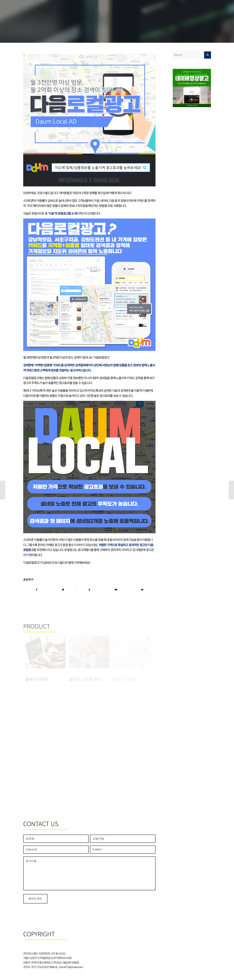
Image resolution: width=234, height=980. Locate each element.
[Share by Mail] (142, 590)
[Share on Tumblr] (89, 590)
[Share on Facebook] (37, 590)
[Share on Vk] (116, 590)
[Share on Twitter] (63, 590)
